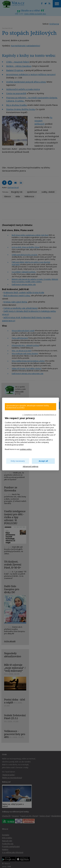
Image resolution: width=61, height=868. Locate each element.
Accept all (43, 461)
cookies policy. (26, 449)
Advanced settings (31, 466)
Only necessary (18, 461)
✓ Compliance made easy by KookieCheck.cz (39, 415)
